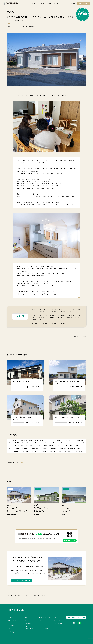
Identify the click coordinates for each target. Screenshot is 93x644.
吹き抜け (65, 446)
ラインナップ (11, 623)
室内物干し (55, 448)
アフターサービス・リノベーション (13, 632)
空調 (31, 440)
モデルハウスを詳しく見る (20, 581)
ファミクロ (29, 446)
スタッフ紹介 (43, 620)
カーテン (53, 443)
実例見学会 (56, 3)
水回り (60, 440)
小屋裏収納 (72, 448)
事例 (66, 440)
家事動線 (63, 448)
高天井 (75, 451)
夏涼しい (12, 448)
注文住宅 (80, 440)
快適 (79, 448)
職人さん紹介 (43, 623)
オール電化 (44, 443)
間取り (14, 24)
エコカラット (35, 443)
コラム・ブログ (65, 3)
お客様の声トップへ (14, 462)
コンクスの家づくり (33, 3)
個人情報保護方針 (59, 623)
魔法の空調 (24, 440)
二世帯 (45, 446)
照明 (37, 451)
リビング (38, 446)
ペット (43, 440)
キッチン (61, 443)
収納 (58, 446)
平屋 (9, 24)
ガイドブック (11, 628)
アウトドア (25, 443)
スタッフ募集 (43, 626)
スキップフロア (80, 443)
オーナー (73, 440)
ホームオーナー (13, 440)
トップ (8, 596)
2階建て (17, 443)
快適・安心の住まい (13, 620)
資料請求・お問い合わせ (83, 3)
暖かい (17, 451)
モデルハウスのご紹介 (13, 626)
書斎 (23, 451)
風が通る (68, 451)
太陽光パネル (26, 448)
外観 (18, 448)
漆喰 (37, 440)
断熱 (10, 451)
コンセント (69, 443)
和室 (71, 446)
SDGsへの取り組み (44, 628)
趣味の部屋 (53, 451)
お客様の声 (49, 3)
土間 (77, 446)
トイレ (11, 446)
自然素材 (44, 451)
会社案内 (73, 3)
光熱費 (52, 446)
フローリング (51, 440)
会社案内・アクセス (44, 617)
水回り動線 (30, 451)
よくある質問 (57, 620)
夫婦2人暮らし (37, 448)
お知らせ (56, 617)
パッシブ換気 (19, 446)
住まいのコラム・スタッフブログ (30, 628)
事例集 (42, 3)
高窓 (81, 451)
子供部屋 (46, 448)
